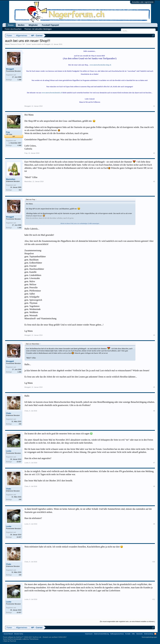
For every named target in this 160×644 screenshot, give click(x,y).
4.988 (19, 145)
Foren (11, 25)
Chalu (9, 413)
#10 (154, 562)
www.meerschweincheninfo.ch (52, 93)
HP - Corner (27, 44)
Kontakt (128, 634)
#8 (154, 486)
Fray (8, 132)
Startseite (139, 634)
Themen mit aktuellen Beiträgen (38, 29)
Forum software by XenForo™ (22, 637)
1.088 (19, 80)
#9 (154, 524)
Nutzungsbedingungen (149, 637)
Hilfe (133, 634)
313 (20, 190)
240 (20, 424)
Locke (9, 451)
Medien (21, 25)
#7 (154, 463)
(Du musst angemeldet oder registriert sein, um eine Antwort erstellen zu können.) (127, 621)
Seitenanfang (149, 634)
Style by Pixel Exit (10, 641)
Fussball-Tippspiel (50, 25)
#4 (154, 335)
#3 (154, 181)
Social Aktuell (8, 634)
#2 (154, 153)
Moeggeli (47, 44)
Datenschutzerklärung (101, 634)
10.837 (19, 462)
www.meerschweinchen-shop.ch (100, 65)
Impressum (89, 634)
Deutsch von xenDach (55, 637)
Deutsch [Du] (19, 634)
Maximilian (11, 179)
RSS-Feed (155, 634)
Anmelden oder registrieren (143, 2)
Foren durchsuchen (13, 29)
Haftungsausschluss (117, 634)
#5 (154, 387)
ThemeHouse (34, 639)
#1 (154, 106)
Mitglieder (33, 25)
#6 (154, 411)
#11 (154, 599)
